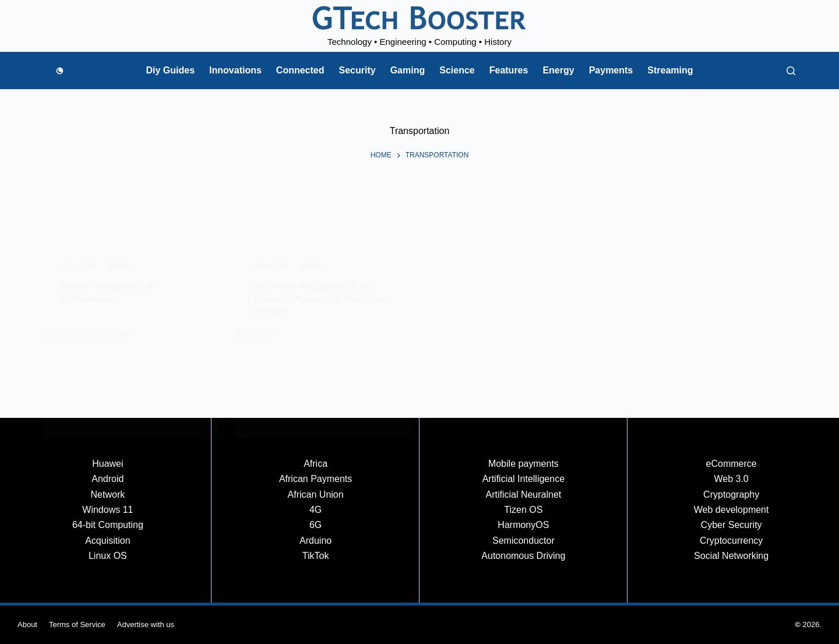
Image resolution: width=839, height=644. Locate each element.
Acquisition (107, 541)
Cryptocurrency (731, 541)
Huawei (107, 464)
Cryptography (731, 495)
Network (108, 495)
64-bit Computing (108, 525)
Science (457, 70)
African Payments (315, 479)
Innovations (235, 70)
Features (509, 70)
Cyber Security (732, 525)
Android (107, 479)
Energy (558, 70)
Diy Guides (170, 70)
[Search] (791, 71)
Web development (732, 510)
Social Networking (731, 556)
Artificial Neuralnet (523, 495)
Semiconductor (524, 541)
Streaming (670, 70)
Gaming (408, 70)
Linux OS (108, 556)
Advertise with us (146, 624)
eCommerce (732, 464)
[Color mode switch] (60, 71)
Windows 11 (107, 510)
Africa (315, 464)
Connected (300, 70)
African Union (316, 495)
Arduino (315, 541)
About (27, 624)
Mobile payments (524, 464)
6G (315, 525)
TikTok (316, 556)
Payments (611, 70)
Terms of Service (77, 624)
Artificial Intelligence (524, 479)
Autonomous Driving (523, 556)
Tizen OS (523, 510)
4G (315, 510)
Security (357, 70)
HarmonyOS (523, 525)
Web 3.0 (731, 479)
